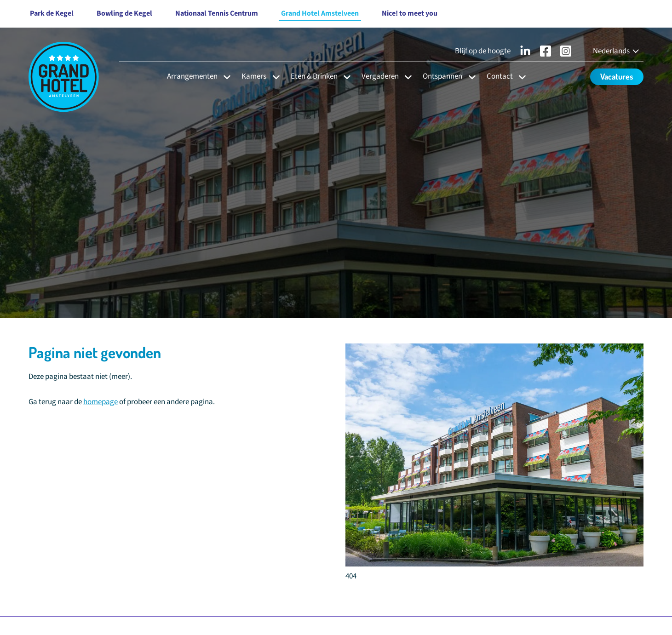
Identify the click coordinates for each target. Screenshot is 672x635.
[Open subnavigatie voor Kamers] (273, 77)
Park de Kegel (52, 13)
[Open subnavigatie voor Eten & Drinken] (344, 77)
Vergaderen (380, 76)
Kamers (254, 76)
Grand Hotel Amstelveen (320, 13)
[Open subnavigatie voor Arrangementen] (224, 77)
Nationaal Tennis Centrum (217, 13)
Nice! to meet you (410, 13)
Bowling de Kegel (124, 13)
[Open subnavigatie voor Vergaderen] (405, 77)
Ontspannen (442, 76)
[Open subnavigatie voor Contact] (520, 77)
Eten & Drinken (314, 76)
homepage (101, 402)
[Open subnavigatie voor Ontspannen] (469, 77)
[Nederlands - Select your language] (617, 51)
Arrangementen (192, 76)
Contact (500, 76)
